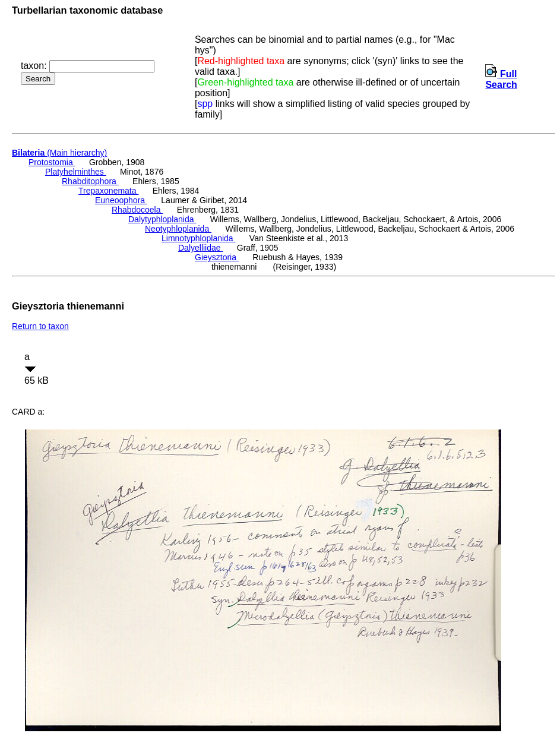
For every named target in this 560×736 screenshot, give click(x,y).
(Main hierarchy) (59, 153)
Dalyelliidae (200, 248)
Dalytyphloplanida (162, 219)
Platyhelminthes (76, 172)
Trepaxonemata (108, 191)
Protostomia (52, 162)
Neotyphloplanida (178, 229)
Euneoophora (121, 200)
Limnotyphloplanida (199, 238)
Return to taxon (40, 326)
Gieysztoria (217, 257)
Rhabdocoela (137, 210)
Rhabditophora (90, 181)
